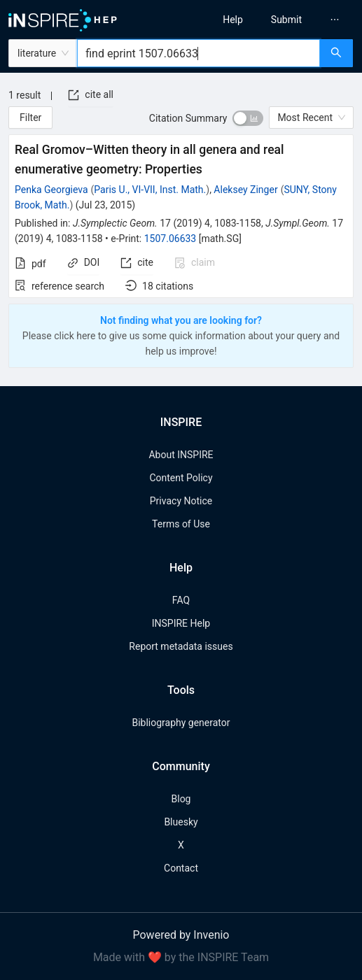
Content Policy (181, 478)
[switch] (248, 118)
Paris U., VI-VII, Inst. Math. (150, 190)
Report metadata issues (181, 646)
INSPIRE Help (181, 623)
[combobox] (199, 53)
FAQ (181, 600)
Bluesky (181, 822)
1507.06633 (170, 239)
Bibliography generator (181, 723)
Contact (181, 868)
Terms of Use (181, 524)
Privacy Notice (181, 501)
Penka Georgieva (51, 190)
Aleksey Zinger (245, 190)
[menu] (276, 20)
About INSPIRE (181, 455)
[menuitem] (233, 20)
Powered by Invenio (181, 935)
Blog (181, 799)
